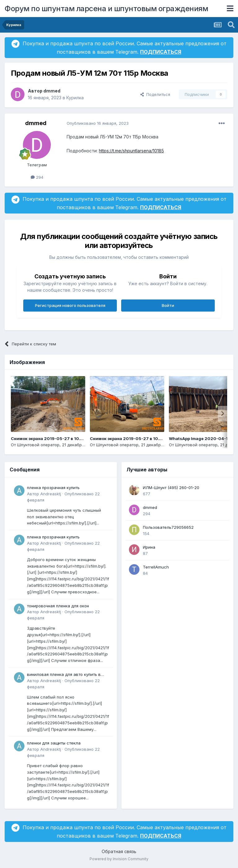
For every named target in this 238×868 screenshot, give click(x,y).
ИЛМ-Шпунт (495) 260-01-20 (171, 488)
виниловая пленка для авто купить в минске (64, 675)
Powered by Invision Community (119, 859)
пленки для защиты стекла (54, 743)
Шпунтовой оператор (38, 445)
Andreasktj (51, 494)
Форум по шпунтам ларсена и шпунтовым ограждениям (106, 9)
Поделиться (155, 94)
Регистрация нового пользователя (70, 305)
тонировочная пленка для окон (58, 606)
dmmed (52, 91)
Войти (168, 305)
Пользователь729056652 (168, 527)
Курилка (75, 98)
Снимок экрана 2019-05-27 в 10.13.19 (130, 438)
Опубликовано (98, 123)
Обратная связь (119, 851)
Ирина (149, 547)
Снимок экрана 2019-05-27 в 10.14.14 (51, 438)
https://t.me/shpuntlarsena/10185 (131, 151)
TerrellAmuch (156, 567)
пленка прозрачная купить (53, 488)
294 (37, 177)
